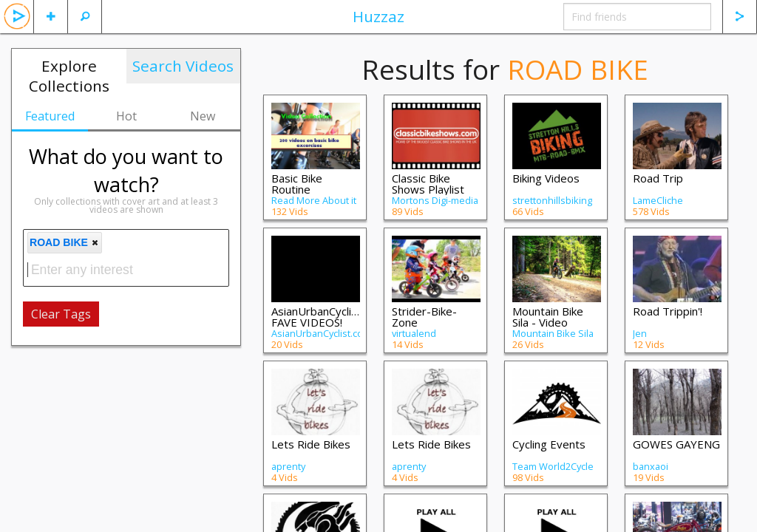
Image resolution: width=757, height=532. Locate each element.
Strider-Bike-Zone (424, 317)
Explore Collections (69, 76)
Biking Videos (546, 178)
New (203, 116)
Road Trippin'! (668, 311)
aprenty (288, 466)
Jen (640, 333)
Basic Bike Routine (297, 184)
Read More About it (314, 200)
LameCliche (658, 200)
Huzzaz (378, 16)
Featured (50, 116)
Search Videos (183, 66)
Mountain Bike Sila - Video (548, 317)
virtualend (414, 333)
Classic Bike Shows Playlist (428, 184)
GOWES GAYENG (676, 444)
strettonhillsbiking (552, 200)
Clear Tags (61, 314)
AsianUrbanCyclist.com (321, 333)
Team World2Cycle (553, 466)
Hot (126, 116)
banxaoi (651, 466)
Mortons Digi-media (435, 200)
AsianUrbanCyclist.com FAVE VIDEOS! (328, 317)
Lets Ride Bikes (311, 444)
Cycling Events (549, 444)
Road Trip (658, 178)
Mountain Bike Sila (553, 333)
